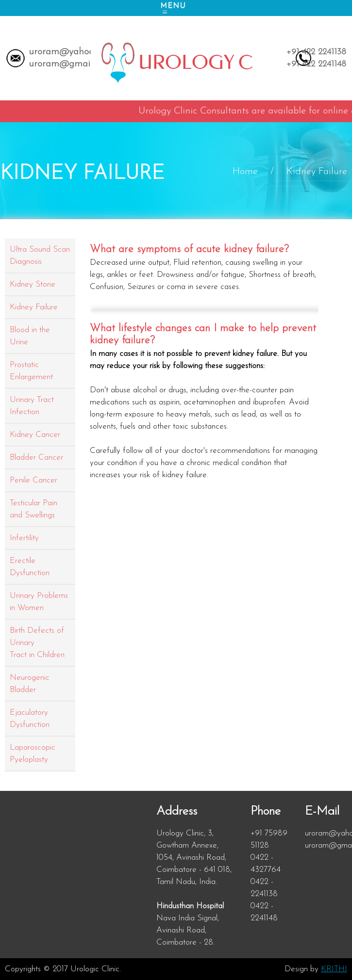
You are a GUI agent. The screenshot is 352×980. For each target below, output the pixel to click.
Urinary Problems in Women (39, 602)
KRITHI (334, 969)
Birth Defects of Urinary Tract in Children (37, 643)
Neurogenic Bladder (30, 684)
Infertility (24, 538)
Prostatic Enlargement (31, 371)
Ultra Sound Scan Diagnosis (40, 256)
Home (245, 172)
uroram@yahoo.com (71, 52)
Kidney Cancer (35, 435)
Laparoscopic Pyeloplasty (33, 754)
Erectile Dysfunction (30, 567)
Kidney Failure (34, 307)
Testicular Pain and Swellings (34, 509)
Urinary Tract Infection (32, 406)
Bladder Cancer (36, 458)
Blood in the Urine (30, 336)
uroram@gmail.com (70, 64)
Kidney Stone (33, 284)
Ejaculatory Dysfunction (30, 719)
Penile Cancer (34, 480)
